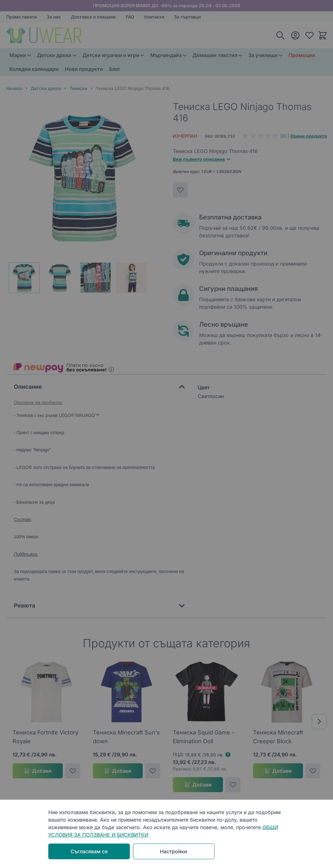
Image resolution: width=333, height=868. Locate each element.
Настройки (174, 851)
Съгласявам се (89, 851)
